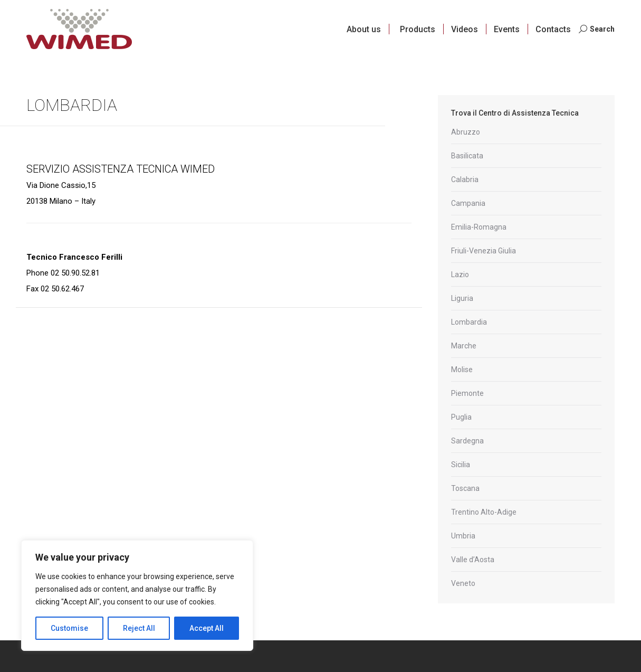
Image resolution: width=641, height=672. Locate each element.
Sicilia (461, 465)
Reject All (139, 628)
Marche (464, 346)
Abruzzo (466, 132)
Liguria (462, 298)
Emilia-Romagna (479, 227)
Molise (462, 370)
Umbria (463, 536)
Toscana (465, 488)
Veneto (463, 583)
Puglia (461, 417)
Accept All (207, 628)
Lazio (460, 275)
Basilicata (467, 156)
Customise (69, 628)
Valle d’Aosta (473, 560)
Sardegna (467, 441)
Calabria (465, 179)
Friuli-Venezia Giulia (484, 251)
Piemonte (467, 393)
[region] (137, 595)
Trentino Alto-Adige (484, 512)
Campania (468, 203)
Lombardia (469, 322)
